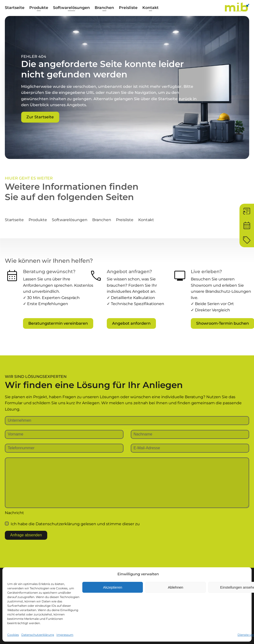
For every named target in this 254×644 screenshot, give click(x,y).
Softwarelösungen (71, 8)
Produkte (39, 8)
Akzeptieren (112, 587)
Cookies (13, 635)
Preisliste (128, 8)
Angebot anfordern (131, 323)
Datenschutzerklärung (38, 635)
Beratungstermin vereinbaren (58, 323)
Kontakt (150, 8)
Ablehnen (175, 587)
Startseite (15, 8)
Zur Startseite (40, 117)
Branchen (104, 8)
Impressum (65, 635)
